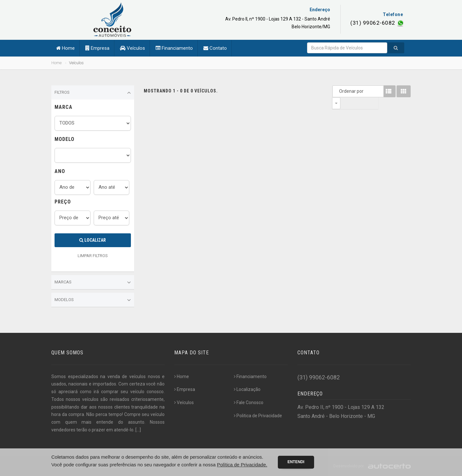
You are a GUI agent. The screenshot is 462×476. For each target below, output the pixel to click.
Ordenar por (338, 91)
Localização (247, 389)
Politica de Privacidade (258, 416)
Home (65, 48)
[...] (138, 430)
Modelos (93, 300)
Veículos (133, 48)
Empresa (97, 48)
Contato (215, 48)
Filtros (93, 93)
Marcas (93, 282)
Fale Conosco (249, 402)
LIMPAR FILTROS (93, 256)
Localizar (93, 240)
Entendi (296, 462)
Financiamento (174, 48)
